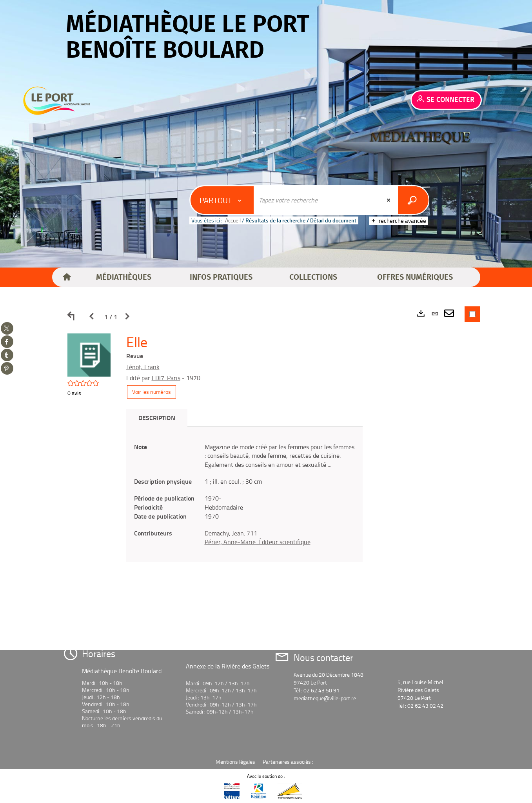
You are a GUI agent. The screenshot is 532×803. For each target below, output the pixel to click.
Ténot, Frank (143, 367)
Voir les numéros (152, 392)
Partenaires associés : (289, 762)
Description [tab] (157, 418)
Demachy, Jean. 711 (231, 533)
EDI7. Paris (166, 378)
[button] (124, 277)
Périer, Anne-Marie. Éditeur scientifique (258, 542)
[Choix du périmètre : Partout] (222, 200)
